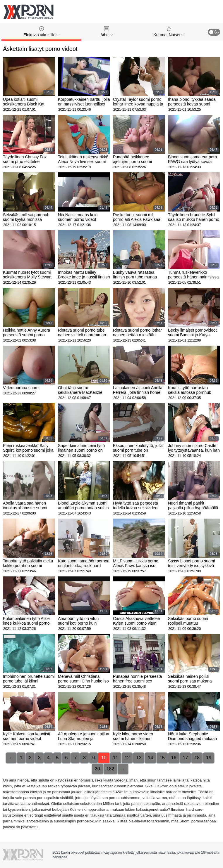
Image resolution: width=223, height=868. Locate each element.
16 (174, 758)
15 (162, 758)
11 (116, 758)
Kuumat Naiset (169, 32)
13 (139, 758)
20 (97, 769)
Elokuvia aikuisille (42, 32)
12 (127, 758)
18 (197, 758)
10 (104, 758)
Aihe (107, 32)
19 (209, 758)
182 (110, 769)
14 (150, 758)
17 (186, 758)
